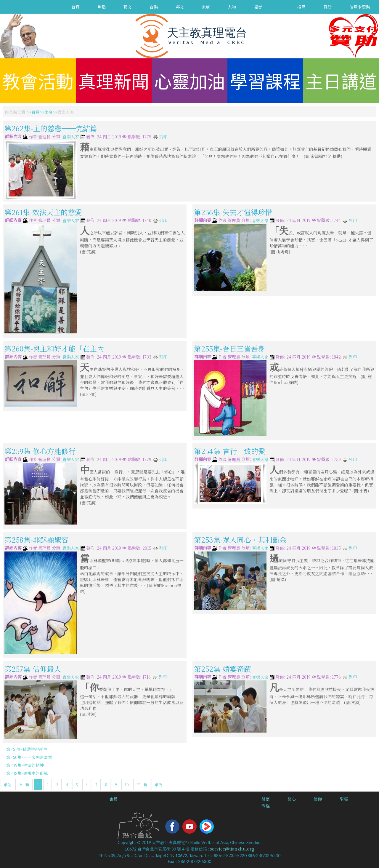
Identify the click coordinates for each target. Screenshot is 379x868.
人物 (232, 7)
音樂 (154, 7)
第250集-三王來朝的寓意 (29, 757)
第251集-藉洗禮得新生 (27, 749)
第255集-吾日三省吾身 (229, 348)
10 (127, 785)
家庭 (206, 7)
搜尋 (301, 7)
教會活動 (38, 80)
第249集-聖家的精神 (25, 765)
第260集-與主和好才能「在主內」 (58, 348)
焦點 (102, 7)
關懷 (266, 799)
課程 (266, 805)
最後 (158, 785)
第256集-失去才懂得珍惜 (233, 212)
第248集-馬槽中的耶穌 (27, 773)
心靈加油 (189, 80)
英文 (180, 7)
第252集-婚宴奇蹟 (223, 668)
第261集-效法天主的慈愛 (43, 212)
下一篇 (142, 785)
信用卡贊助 (360, 7)
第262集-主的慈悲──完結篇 (51, 128)
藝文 (128, 7)
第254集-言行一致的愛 (230, 451)
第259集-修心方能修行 (40, 451)
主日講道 (341, 80)
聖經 (344, 799)
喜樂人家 (71, 137)
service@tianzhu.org (232, 849)
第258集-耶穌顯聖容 (36, 539)
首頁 (76, 7)
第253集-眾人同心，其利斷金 (240, 539)
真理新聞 (114, 80)
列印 (160, 137)
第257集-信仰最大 (33, 668)
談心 (292, 799)
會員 (113, 799)
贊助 (327, 7)
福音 (258, 7)
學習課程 (265, 80)
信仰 (318, 799)
